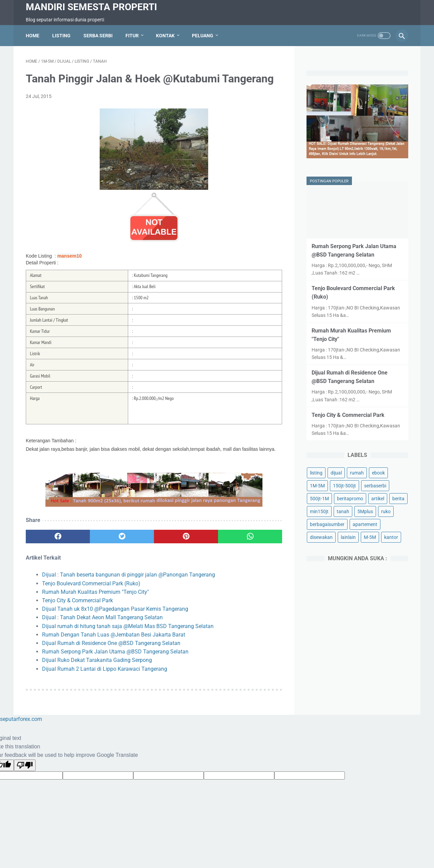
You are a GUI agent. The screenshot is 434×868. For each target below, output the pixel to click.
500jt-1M (319, 499)
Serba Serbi (98, 36)
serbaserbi (375, 486)
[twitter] (122, 537)
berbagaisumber (327, 524)
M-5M (370, 537)
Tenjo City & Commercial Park (77, 600)
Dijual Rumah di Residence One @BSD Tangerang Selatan (111, 643)
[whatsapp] (250, 537)
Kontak (165, 36)
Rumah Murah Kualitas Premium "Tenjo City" (95, 592)
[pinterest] (186, 537)
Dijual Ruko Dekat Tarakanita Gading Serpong (97, 660)
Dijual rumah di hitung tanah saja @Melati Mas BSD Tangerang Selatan (128, 626)
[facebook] (58, 537)
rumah (357, 473)
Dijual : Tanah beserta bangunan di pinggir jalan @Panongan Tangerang (129, 575)
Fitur (132, 36)
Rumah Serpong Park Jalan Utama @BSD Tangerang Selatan (115, 652)
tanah (343, 511)
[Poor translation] (25, 765)
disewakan (321, 537)
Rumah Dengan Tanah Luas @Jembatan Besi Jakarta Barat (114, 635)
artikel (378, 499)
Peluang (203, 36)
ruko (386, 511)
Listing (61, 36)
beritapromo (350, 499)
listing (316, 473)
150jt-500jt (344, 486)
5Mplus (365, 511)
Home (33, 36)
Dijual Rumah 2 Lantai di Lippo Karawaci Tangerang (105, 669)
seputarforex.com (21, 719)
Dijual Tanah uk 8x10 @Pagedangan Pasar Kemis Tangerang (115, 609)
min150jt (319, 511)
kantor (391, 537)
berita (398, 499)
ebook (378, 473)
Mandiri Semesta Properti (91, 7)
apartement (365, 524)
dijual (336, 473)
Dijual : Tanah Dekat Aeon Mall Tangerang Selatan (102, 617)
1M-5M (317, 486)
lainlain (348, 537)
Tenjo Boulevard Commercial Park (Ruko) (91, 583)
